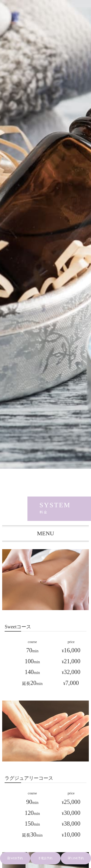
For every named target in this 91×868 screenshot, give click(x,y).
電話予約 (46, 858)
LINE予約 (76, 858)
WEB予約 (15, 858)
